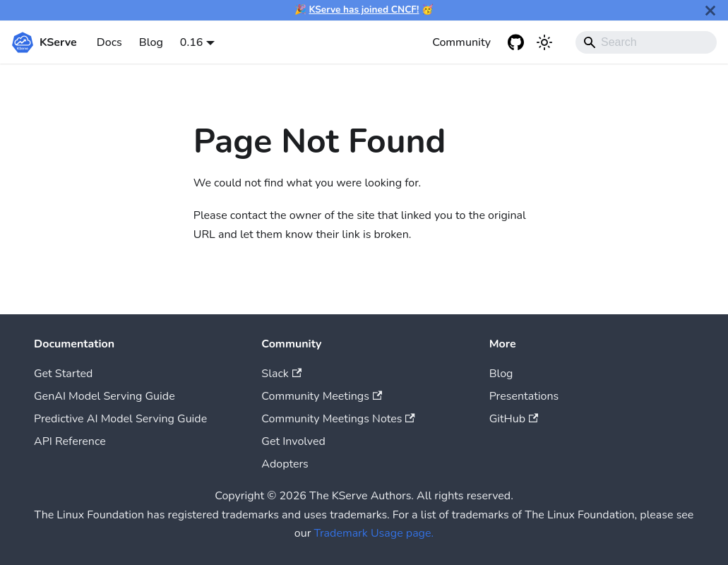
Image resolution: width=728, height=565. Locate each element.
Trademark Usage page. (374, 533)
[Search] (646, 42)
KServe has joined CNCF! (364, 10)
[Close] (710, 10)
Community (461, 42)
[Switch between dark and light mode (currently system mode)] (544, 42)
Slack (281, 374)
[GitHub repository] (516, 42)
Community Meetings (322, 396)
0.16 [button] (192, 42)
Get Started (63, 374)
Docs (109, 42)
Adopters (285, 464)
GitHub (514, 419)
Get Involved (293, 441)
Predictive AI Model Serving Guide (120, 419)
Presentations (524, 396)
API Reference (70, 441)
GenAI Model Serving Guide (105, 396)
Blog (151, 42)
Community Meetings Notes (338, 419)
